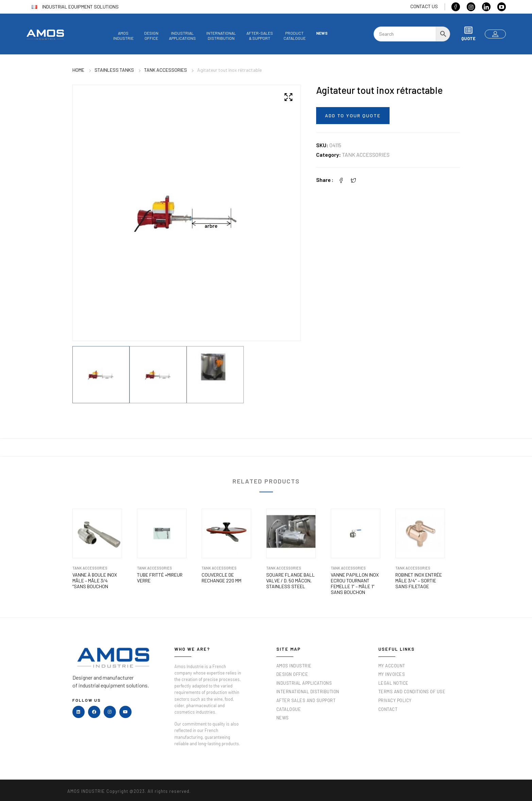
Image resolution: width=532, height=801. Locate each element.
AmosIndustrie (123, 36)
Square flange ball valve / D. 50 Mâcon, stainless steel (290, 579)
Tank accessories (166, 70)
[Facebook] (341, 180)
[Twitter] (354, 180)
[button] (289, 97)
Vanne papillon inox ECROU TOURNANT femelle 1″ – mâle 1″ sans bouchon (355, 582)
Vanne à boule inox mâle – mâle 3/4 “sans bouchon (95, 579)
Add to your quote (353, 115)
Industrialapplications (182, 36)
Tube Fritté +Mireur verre (160, 576)
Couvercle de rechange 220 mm (221, 576)
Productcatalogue (295, 36)
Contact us (424, 6)
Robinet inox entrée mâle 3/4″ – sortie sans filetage (419, 579)
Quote (468, 33)
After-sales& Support (260, 36)
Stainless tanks (114, 70)
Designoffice (151, 36)
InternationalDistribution (221, 36)
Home (78, 70)
